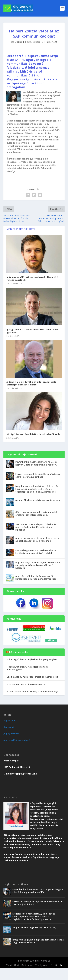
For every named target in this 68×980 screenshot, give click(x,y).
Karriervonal (52, 42)
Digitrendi (20, 42)
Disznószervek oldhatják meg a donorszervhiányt (32, 692)
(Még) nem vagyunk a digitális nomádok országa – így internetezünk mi (36, 514)
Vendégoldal (41, 965)
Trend (9, 965)
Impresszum (10, 721)
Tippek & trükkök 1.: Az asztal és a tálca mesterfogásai (27, 668)
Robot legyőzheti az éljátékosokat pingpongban (32, 659)
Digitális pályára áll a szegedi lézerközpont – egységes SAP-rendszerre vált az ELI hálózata (38, 565)
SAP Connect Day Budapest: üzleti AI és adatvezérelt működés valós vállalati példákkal (36, 527)
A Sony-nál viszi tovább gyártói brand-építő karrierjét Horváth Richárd (32, 383)
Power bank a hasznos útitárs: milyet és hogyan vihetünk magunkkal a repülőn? (36, 463)
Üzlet (17, 965)
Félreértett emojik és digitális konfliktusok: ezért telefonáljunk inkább (38, 475)
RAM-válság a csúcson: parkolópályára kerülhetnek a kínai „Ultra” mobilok (36, 552)
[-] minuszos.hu (19, 652)
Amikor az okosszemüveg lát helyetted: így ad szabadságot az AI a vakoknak (38, 539)
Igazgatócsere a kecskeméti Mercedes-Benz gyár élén (32, 331)
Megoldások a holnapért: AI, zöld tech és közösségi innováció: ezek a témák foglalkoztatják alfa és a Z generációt (37, 489)
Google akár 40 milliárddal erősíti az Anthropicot (32, 677)
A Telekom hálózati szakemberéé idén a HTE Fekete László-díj (32, 279)
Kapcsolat (9, 727)
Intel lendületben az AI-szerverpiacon (26, 684)
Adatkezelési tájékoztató (17, 740)
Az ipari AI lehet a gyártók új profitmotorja (38, 500)
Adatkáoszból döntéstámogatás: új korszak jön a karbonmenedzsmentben (36, 577)
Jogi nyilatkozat (12, 733)
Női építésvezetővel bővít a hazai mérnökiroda (33, 434)
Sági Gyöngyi (16, 826)
